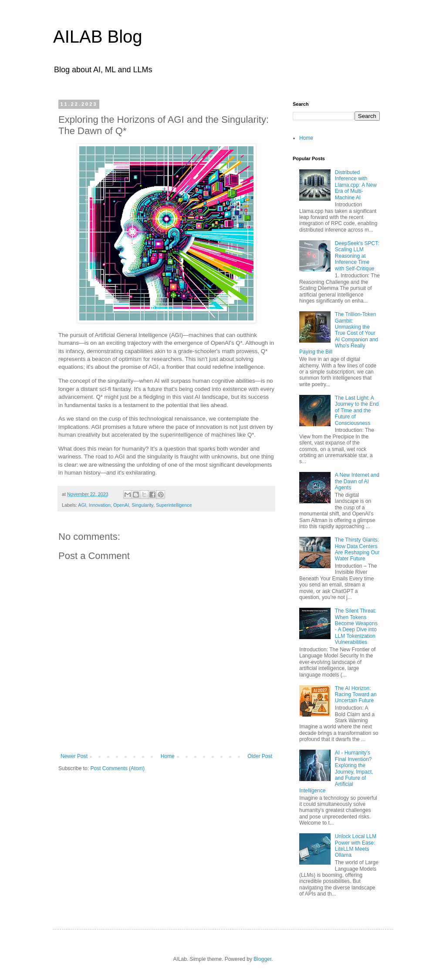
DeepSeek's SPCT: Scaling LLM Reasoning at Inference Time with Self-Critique (357, 256)
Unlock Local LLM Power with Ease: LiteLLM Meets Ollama (356, 846)
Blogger (262, 959)
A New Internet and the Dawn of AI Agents (357, 481)
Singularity (142, 505)
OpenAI (121, 505)
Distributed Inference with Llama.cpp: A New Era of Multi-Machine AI (356, 185)
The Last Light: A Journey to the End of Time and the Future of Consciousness (357, 411)
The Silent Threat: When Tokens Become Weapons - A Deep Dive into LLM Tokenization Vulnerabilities (356, 626)
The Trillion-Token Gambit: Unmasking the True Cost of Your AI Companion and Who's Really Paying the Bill (339, 333)
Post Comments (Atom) (117, 768)
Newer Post (74, 756)
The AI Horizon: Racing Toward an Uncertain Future (356, 695)
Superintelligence (174, 505)
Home (168, 756)
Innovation (100, 505)
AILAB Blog (98, 37)
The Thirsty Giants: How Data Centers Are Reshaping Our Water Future (357, 549)
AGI (82, 505)
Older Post (260, 756)
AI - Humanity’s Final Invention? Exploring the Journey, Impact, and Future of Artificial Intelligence (336, 771)
